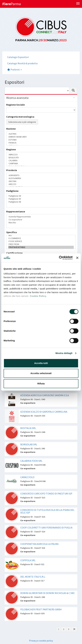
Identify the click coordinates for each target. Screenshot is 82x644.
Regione (11, 149)
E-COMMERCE (41, 238)
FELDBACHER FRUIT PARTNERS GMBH (41, 609)
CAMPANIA (41, 163)
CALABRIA (41, 161)
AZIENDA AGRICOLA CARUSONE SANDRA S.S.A (45, 395)
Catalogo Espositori (18, 57)
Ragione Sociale (15, 105)
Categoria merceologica (20, 117)
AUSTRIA (41, 134)
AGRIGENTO (41, 175)
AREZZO (41, 184)
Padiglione (12, 191)
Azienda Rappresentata (41, 217)
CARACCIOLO (27, 477)
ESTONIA (41, 140)
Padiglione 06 (41, 202)
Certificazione (14, 253)
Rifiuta (41, 384)
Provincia (12, 170)
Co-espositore (41, 220)
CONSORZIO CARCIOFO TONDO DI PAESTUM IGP (46, 494)
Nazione (11, 129)
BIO (41, 235)
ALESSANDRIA (41, 178)
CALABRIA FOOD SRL (31, 461)
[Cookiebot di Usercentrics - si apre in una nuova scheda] (59, 258)
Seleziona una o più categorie (22, 122)
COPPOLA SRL (28, 560)
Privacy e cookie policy (41, 641)
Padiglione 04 (41, 196)
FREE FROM (41, 244)
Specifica (12, 232)
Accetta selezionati (41, 373)
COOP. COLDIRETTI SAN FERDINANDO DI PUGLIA (46, 528)
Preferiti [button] (14, 70)
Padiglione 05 (41, 199)
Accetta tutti (41, 363)
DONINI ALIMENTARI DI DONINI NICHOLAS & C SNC (48, 593)
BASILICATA (41, 158)
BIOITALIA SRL (28, 428)
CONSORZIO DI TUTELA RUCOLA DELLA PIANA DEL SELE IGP (47, 511)
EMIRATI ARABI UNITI (41, 137)
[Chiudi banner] (77, 258)
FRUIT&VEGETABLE (41, 247)
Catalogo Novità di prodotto (22, 63)
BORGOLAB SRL (29, 444)
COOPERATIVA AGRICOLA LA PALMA (39, 544)
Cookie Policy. (38, 296)
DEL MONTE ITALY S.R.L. (33, 577)
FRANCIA (41, 143)
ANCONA (41, 181)
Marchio (41, 223)
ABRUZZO (41, 155)
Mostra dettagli (64, 353)
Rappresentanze (16, 211)
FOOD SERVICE (41, 241)
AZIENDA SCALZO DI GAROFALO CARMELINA (44, 412)
